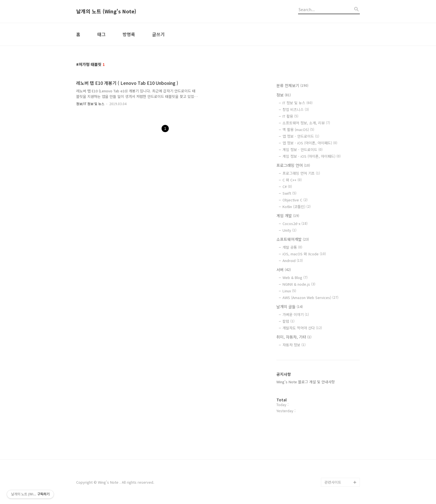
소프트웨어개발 (293, 239)
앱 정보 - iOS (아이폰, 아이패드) (310, 143)
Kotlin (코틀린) (297, 207)
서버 (284, 270)
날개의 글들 (290, 307)
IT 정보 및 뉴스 (298, 103)
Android (293, 260)
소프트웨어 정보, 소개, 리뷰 (306, 123)
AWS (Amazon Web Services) (310, 297)
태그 (101, 34)
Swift (289, 193)
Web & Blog (295, 277)
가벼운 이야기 (296, 314)
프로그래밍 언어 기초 (301, 173)
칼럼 (288, 321)
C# (287, 186)
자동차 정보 (294, 345)
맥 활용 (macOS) (298, 129)
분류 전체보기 (292, 85)
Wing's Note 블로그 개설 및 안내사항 (306, 382)
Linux (289, 291)
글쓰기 (158, 34)
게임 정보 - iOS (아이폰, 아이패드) (312, 156)
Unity (289, 230)
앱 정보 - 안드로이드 (301, 136)
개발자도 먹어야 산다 (302, 328)
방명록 (129, 34)
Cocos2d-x (295, 223)
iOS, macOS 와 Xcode (304, 254)
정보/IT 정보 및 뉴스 (90, 104)
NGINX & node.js (299, 284)
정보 (284, 95)
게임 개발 (288, 216)
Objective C (295, 200)
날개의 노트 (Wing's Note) (106, 11)
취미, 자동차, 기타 (294, 337)
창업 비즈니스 (296, 109)
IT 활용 (290, 116)
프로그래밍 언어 (293, 165)
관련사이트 (333, 482)
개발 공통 (292, 247)
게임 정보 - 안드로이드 (303, 150)
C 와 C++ (292, 180)
